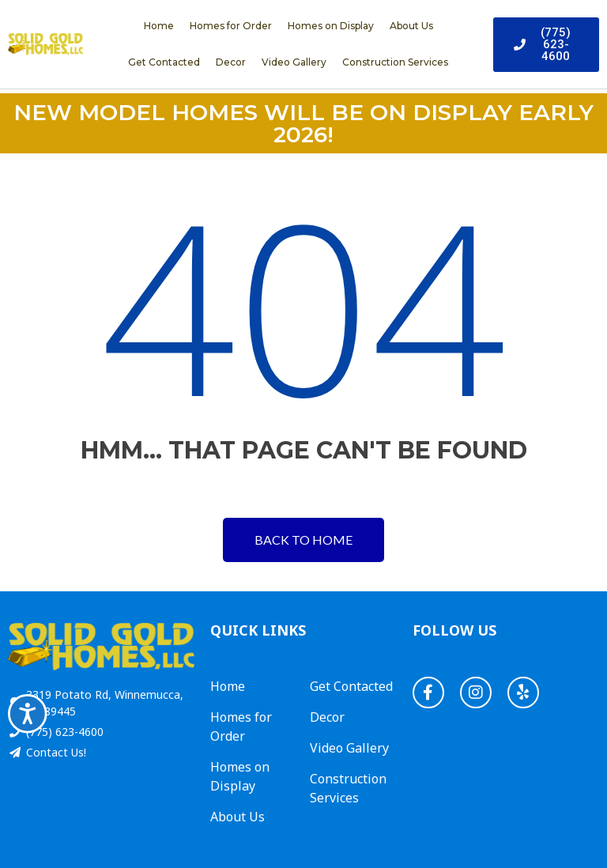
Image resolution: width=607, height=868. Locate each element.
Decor (231, 62)
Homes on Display (331, 26)
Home (159, 26)
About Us (411, 26)
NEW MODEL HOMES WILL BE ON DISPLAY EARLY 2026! (303, 123)
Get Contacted (164, 62)
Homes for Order (231, 26)
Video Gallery (294, 62)
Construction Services (395, 62)
